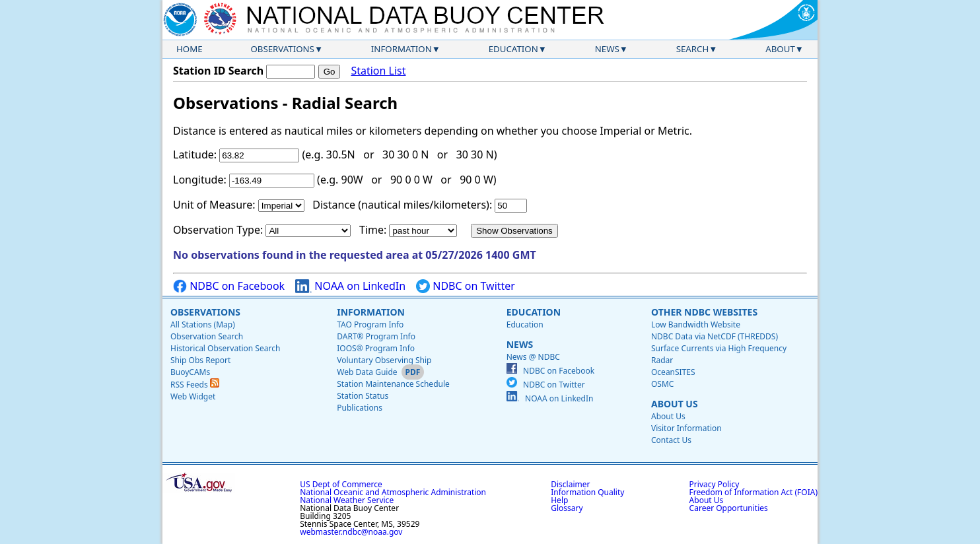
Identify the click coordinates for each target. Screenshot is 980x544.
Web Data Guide (367, 372)
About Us (675, 404)
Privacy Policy (715, 484)
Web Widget (193, 396)
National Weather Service (347, 500)
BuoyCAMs (190, 372)
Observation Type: (218, 230)
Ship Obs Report (200, 360)
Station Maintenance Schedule (393, 384)
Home (190, 49)
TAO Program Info (370, 324)
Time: (373, 230)
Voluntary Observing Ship (384, 360)
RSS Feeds (195, 385)
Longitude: (200, 180)
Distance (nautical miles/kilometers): (402, 205)
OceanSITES (673, 372)
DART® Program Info (376, 336)
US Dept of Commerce (341, 484)
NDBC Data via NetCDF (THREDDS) (715, 336)
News (607, 49)
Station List (378, 71)
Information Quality (587, 492)
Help (559, 500)
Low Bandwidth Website (696, 324)
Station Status (363, 396)
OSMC (662, 384)
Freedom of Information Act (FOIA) (753, 492)
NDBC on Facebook (229, 286)
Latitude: (195, 154)
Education (513, 49)
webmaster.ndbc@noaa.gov (351, 532)
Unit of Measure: (214, 205)
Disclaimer (570, 484)
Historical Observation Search (225, 348)
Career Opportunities (729, 508)
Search (693, 49)
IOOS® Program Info (376, 348)
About (780, 49)
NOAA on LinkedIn (350, 286)
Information (402, 49)
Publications (360, 408)
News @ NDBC (533, 357)
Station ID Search (218, 71)
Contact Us (671, 440)
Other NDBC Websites (704, 312)
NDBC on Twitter (466, 286)
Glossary (567, 508)
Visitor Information (686, 428)
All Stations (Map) (203, 324)
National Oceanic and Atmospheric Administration (393, 492)
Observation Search (207, 336)
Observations (282, 49)
